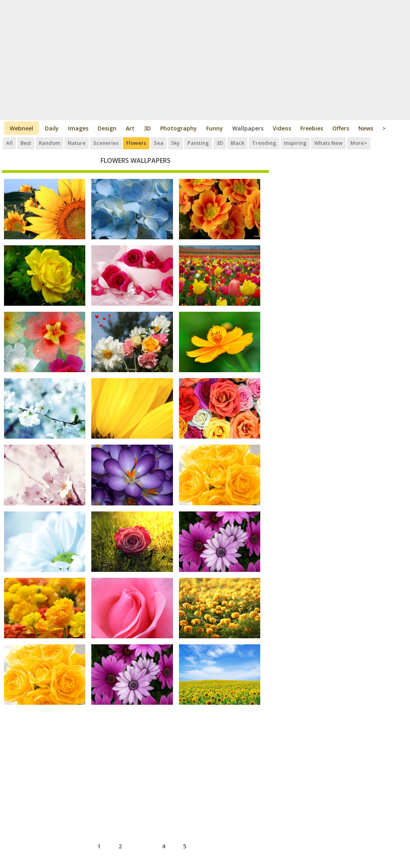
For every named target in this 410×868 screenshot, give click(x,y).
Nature (77, 143)
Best (26, 143)
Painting (198, 143)
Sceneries (106, 143)
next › (209, 845)
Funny (215, 128)
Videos (282, 128)
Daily (52, 128)
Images (78, 128)
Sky (175, 143)
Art (130, 128)
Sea (159, 143)
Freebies (312, 128)
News (366, 128)
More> (359, 143)
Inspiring (295, 143)
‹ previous (68, 845)
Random (49, 143)
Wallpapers (248, 128)
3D (147, 128)
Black (237, 143)
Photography (179, 128)
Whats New (329, 143)
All (9, 143)
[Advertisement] (205, 60)
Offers (341, 128)
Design (107, 128)
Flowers (136, 143)
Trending (264, 143)
